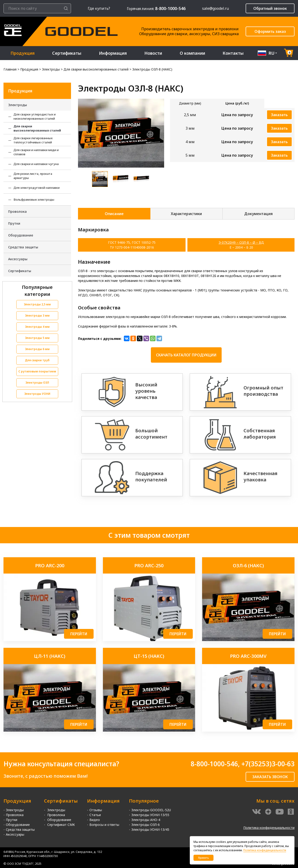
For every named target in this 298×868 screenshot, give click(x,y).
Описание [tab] (114, 214)
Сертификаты (67, 53)
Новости (153, 53)
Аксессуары (18, 259)
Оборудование (21, 235)
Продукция (23, 53)
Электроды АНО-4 (146, 820)
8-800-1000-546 (214, 764)
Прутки (14, 223)
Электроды (18, 105)
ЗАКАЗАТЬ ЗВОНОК (270, 777)
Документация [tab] (258, 214)
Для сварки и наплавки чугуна (36, 164)
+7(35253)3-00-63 (268, 764)
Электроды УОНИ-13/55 (150, 815)
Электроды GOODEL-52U (151, 810)
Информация (113, 53)
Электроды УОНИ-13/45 (150, 829)
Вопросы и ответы (104, 825)
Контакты (233, 53)
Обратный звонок (270, 8)
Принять (203, 858)
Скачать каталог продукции (186, 355)
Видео (95, 820)
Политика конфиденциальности (269, 828)
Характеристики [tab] (186, 214)
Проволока (17, 211)
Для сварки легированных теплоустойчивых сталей (33, 140)
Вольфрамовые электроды (34, 199)
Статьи (95, 815)
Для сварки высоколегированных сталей (37, 128)
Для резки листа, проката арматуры (33, 176)
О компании (192, 53)
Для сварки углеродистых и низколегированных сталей (35, 116)
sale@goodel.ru (215, 8)
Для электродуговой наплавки (37, 188)
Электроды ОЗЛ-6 (146, 825)
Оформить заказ (270, 31)
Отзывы (96, 810)
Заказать (279, 115)
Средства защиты (23, 247)
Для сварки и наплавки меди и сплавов (36, 152)
